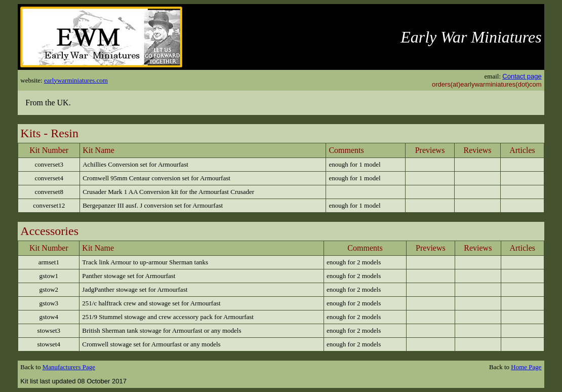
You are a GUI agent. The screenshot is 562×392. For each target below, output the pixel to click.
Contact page (522, 76)
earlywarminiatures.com (76, 80)
